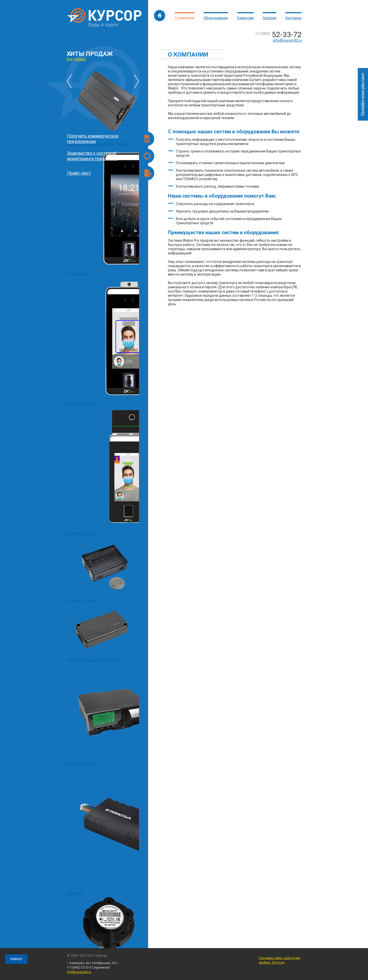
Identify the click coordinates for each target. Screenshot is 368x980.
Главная (160, 16)
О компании (185, 18)
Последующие (137, 81)
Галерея (270, 18)
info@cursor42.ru (287, 40)
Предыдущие (69, 81)
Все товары (76, 59)
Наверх (16, 959)
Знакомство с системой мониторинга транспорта (92, 156)
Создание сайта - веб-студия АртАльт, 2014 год (280, 960)
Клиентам (245, 18)
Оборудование (216, 18)
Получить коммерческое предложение (93, 139)
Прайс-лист (79, 173)
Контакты (294, 18)
